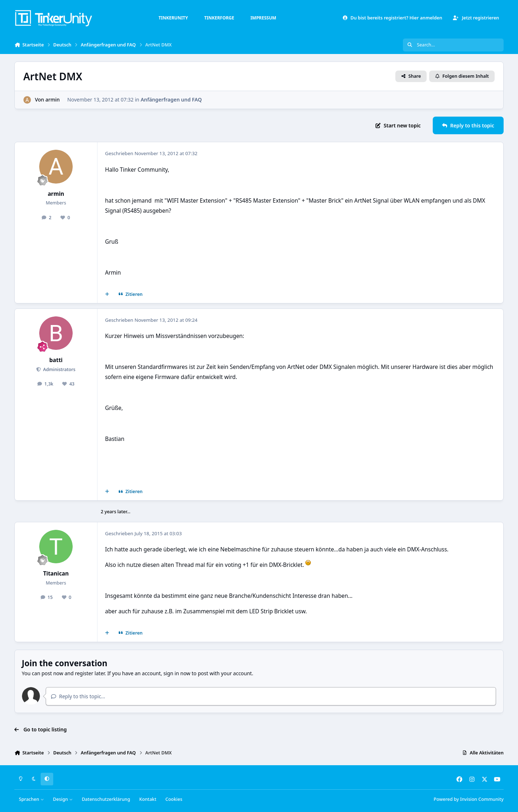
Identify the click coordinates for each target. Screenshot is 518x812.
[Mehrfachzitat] (107, 294)
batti (56, 360)
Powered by (469, 799)
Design (63, 799)
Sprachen (32, 799)
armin (53, 100)
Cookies (174, 799)
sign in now (177, 673)
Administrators (58, 369)
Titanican (56, 574)
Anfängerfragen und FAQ (171, 100)
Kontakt (148, 799)
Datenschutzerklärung (106, 799)
